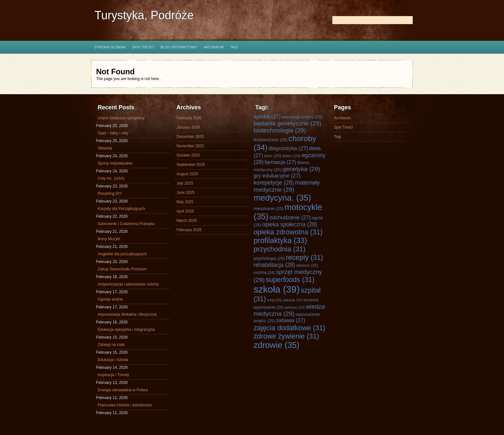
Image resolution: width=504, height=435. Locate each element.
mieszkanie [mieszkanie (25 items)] (269, 208)
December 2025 (190, 137)
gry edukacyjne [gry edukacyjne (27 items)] (277, 176)
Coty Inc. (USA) (111, 178)
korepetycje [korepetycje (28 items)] (274, 183)
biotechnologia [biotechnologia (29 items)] (280, 130)
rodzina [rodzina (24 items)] (264, 273)
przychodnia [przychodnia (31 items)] (280, 249)
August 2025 (187, 174)
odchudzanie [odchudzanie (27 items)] (290, 218)
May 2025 (185, 202)
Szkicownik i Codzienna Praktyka (126, 224)
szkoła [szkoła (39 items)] (277, 289)
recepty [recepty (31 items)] (304, 257)
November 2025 (190, 146)
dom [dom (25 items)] (273, 156)
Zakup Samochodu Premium (122, 269)
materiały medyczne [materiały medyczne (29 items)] (287, 186)
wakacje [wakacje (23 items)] (292, 300)
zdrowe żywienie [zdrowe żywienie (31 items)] (286, 336)
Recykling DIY (110, 194)
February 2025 (189, 230)
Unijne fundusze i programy (121, 118)
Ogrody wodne (110, 299)
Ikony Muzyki (109, 239)
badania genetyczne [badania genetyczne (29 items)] (288, 123)
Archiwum (214, 47)
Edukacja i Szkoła (113, 360)
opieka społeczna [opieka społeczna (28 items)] (290, 224)
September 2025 (191, 165)
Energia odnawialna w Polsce (123, 390)
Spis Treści (143, 47)
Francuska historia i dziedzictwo (125, 405)
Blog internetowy (179, 47)
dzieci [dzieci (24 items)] (291, 156)
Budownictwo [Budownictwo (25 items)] (270, 140)
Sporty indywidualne (115, 163)
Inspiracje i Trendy (113, 375)
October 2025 (188, 155)
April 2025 (185, 211)
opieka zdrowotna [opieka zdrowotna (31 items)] (288, 232)
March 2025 (187, 221)
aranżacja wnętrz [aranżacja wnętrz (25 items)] (302, 117)
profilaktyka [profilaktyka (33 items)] (280, 240)
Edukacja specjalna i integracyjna (126, 330)
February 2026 (189, 118)
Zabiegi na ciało (111, 345)
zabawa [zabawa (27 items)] (290, 320)
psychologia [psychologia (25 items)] (269, 258)
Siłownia (105, 148)
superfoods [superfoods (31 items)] (290, 280)
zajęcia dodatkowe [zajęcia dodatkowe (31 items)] (289, 328)
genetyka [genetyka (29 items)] (301, 169)
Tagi (234, 47)
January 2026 (188, 127)
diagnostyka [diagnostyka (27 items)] (288, 148)
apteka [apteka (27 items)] (267, 117)
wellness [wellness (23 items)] (295, 307)
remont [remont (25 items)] (307, 265)
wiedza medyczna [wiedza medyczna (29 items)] (289, 310)
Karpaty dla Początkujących (121, 209)
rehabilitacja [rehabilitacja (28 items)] (274, 265)
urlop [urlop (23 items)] (274, 300)
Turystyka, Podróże (144, 15)
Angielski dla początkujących (122, 254)
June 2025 (185, 193)
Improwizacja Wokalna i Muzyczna (127, 314)
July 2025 (185, 183)
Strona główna (110, 47)
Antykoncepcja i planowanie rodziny (128, 284)
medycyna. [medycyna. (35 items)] (282, 198)
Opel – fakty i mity (113, 133)
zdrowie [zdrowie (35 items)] (277, 345)
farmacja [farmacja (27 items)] (280, 162)
